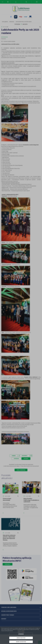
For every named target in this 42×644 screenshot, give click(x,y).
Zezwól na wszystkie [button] (21, 642)
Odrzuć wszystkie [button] (21, 638)
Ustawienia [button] (21, 634)
